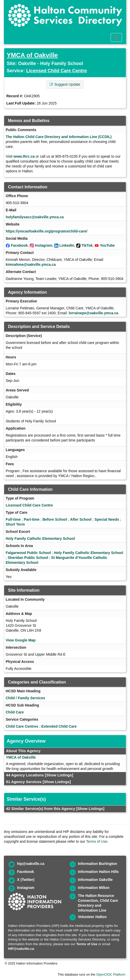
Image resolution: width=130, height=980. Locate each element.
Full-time (13, 519)
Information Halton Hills (98, 872)
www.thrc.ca (24, 156)
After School (81, 519)
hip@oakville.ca (31, 864)
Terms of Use (97, 841)
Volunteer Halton (92, 917)
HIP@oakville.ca (21, 949)
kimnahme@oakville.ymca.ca (31, 264)
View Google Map (21, 640)
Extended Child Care (59, 726)
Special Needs (107, 519)
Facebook (19, 245)
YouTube (107, 245)
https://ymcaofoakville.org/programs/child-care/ (47, 231)
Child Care (15, 712)
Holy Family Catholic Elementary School (40, 539)
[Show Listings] (59, 775)
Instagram (44, 245)
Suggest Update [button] (65, 84)
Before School (55, 519)
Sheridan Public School (28, 558)
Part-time (32, 519)
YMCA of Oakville (32, 55)
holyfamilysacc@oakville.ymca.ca (35, 217)
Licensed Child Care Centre (56, 71)
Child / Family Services (25, 698)
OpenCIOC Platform (111, 975)
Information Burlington (98, 864)
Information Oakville (95, 880)
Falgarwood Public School (28, 553)
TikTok (87, 245)
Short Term (15, 524)
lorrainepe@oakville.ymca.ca (94, 313)
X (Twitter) (26, 880)
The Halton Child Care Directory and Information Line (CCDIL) (59, 137)
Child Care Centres (22, 726)
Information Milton (94, 888)
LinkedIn (67, 245)
